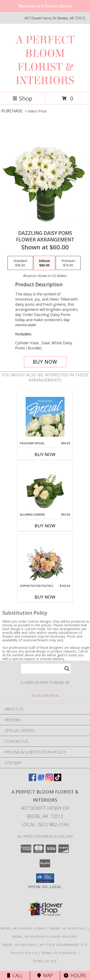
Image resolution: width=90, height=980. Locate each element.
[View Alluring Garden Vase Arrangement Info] (45, 488)
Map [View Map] (45, 975)
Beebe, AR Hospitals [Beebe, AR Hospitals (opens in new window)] (68, 928)
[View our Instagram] (49, 780)
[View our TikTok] (58, 780)
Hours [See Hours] (75, 975)
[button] (45, 878)
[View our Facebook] (32, 780)
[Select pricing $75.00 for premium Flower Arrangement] (68, 263)
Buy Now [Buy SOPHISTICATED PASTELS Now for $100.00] (45, 597)
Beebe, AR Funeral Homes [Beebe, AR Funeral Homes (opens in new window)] (23, 928)
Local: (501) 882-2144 (45, 824)
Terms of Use (45, 961)
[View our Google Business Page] (41, 780)
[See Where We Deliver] (45, 695)
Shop (22, 98)
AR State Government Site (64, 945)
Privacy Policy (24, 953)
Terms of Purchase (59, 953)
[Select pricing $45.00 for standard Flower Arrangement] (20, 263)
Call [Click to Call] (15, 975)
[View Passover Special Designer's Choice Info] (45, 417)
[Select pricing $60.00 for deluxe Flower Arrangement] (44, 263)
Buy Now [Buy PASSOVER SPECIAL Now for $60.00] (45, 454)
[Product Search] (46, 669)
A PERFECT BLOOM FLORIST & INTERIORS (45, 60)
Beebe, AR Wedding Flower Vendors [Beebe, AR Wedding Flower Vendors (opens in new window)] (45, 937)
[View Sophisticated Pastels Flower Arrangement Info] (45, 559)
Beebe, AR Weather (19, 945)
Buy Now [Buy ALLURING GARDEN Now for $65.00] (45, 526)
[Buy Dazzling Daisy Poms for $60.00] (45, 362)
